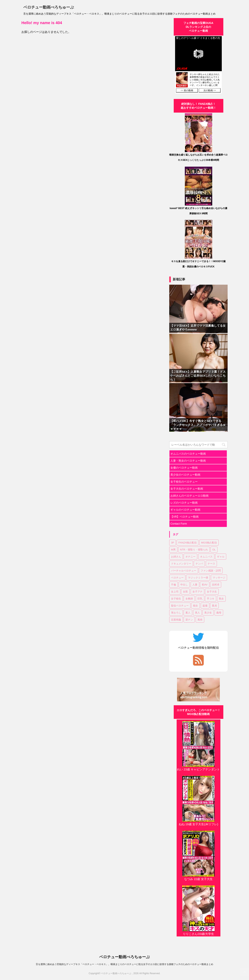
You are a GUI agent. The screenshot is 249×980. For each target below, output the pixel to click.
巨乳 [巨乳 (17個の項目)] (200, 599)
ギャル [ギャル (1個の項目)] (221, 557)
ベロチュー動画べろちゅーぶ (49, 7)
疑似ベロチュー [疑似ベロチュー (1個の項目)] (180, 606)
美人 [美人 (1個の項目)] (197, 613)
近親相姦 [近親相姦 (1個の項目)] (176, 620)
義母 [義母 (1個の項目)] (219, 613)
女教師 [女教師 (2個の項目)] (189, 599)
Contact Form (179, 524)
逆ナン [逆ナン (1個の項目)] (189, 620)
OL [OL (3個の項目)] (214, 550)
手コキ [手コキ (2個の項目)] (211, 599)
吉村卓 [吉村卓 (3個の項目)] (216, 585)
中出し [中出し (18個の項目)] (184, 585)
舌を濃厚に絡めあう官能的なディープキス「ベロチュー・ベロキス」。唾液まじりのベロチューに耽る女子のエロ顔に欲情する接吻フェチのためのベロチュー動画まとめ (124, 964)
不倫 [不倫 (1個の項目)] (174, 585)
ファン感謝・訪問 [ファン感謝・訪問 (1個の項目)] (211, 571)
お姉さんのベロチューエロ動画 (189, 496)
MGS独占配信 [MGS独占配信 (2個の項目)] (209, 543)
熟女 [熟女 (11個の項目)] (221, 599)
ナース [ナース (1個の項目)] (211, 564)
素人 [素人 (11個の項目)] (188, 613)
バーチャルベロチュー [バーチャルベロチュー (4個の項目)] (184, 571)
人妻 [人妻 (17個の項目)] (195, 585)
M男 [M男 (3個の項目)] (173, 550)
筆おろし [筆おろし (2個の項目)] (176, 613)
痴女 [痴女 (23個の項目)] (196, 606)
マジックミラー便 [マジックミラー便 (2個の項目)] (198, 578)
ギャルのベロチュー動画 (185, 510)
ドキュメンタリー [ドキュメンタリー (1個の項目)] (181, 564)
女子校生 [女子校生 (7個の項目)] (176, 599)
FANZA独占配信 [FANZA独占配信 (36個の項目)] (188, 543)
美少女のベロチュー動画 (185, 475)
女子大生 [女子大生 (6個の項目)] (212, 592)
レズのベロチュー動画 (184, 503)
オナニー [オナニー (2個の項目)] (190, 557)
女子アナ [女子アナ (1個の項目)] (197, 592)
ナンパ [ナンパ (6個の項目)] (199, 564)
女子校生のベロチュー (184, 482)
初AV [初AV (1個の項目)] (205, 585)
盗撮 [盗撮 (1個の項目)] (205, 606)
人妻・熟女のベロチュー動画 (188, 461)
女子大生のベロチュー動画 (187, 489)
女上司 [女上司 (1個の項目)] (175, 592)
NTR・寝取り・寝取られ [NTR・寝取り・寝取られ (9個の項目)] (194, 550)
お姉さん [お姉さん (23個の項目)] (176, 557)
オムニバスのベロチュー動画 (188, 454)
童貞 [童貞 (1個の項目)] (214, 606)
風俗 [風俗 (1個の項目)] (200, 620)
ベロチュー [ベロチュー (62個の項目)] (177, 578)
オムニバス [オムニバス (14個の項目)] (206, 557)
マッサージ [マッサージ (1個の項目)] (219, 578)
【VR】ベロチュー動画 (185, 517)
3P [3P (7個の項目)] (173, 543)
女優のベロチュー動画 (184, 468)
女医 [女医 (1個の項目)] (185, 592)
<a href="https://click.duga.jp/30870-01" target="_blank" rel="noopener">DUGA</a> (198, 65)
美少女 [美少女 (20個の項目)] (208, 613)
